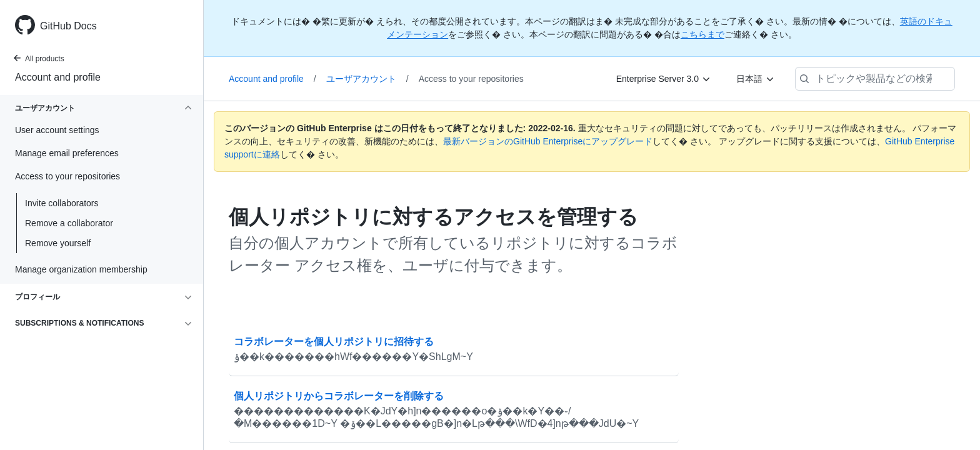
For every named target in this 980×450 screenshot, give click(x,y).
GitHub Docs (68, 26)
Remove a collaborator (69, 223)
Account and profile (58, 77)
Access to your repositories (471, 79)
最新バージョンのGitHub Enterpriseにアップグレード (548, 141)
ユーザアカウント (367, 79)
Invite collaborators (62, 203)
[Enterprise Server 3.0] (664, 79)
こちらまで (702, 34)
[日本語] (756, 79)
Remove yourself (58, 243)
